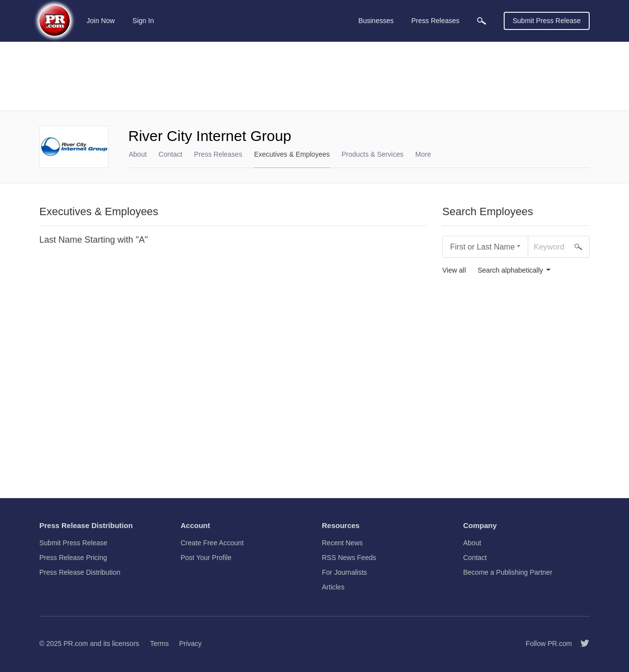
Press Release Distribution (80, 572)
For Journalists (344, 572)
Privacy (190, 644)
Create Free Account (212, 543)
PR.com (76, 644)
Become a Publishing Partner (508, 572)
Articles (333, 587)
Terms (159, 644)
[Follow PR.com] (581, 644)
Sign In (143, 21)
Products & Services (372, 154)
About (138, 154)
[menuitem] (482, 21)
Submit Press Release (547, 21)
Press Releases (218, 154)
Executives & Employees (292, 154)
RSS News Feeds (349, 558)
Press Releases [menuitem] (435, 21)
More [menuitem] (423, 154)
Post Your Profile (206, 558)
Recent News (342, 543)
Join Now (101, 21)
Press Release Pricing (73, 558)
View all (454, 270)
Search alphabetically (510, 270)
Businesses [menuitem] (376, 21)
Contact (171, 154)
